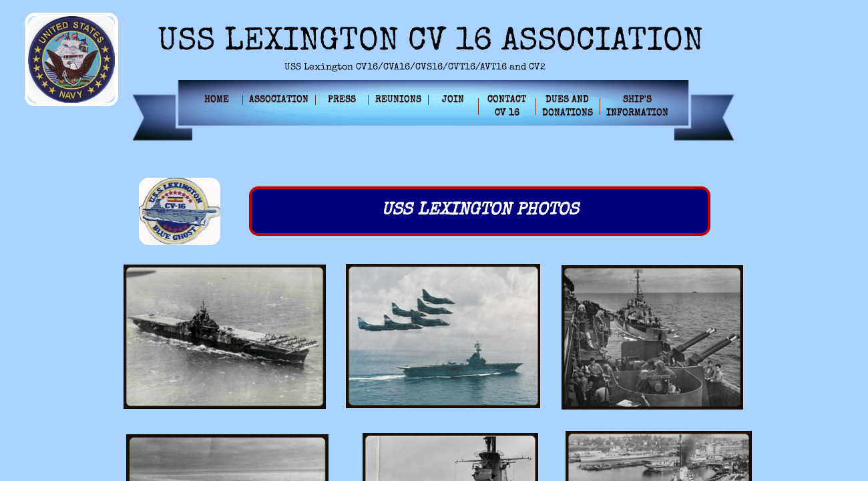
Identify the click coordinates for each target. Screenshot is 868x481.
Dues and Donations (568, 106)
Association (279, 100)
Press (342, 100)
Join (453, 100)
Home (217, 100)
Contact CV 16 (507, 106)
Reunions (398, 100)
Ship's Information (637, 106)
